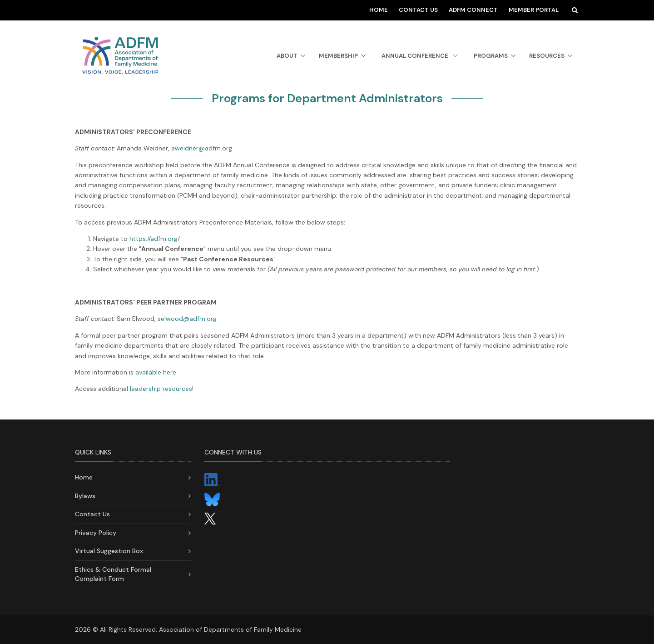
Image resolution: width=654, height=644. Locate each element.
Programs (491, 56)
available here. (156, 372)
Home (379, 10)
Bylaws (85, 496)
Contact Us (418, 10)
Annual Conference (420, 56)
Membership (338, 56)
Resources (547, 56)
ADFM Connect (473, 10)
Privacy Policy (96, 533)
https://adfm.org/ (155, 239)
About (287, 56)
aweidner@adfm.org (202, 148)
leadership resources (161, 389)
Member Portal (534, 10)
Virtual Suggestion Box (109, 551)
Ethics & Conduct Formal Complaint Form (113, 574)
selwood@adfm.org (187, 319)
